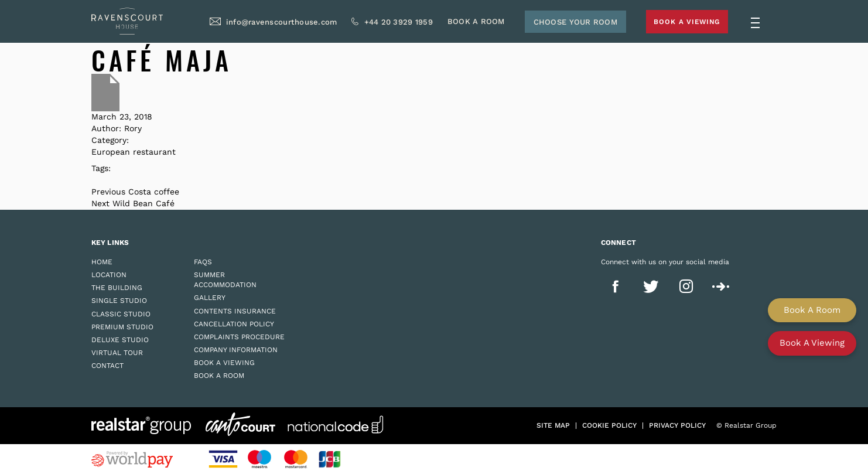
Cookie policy (609, 425)
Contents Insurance (235, 311)
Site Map (553, 425)
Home (102, 262)
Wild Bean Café (143, 203)
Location (109, 275)
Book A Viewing (677, 23)
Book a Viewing (224, 363)
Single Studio (119, 301)
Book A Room (460, 24)
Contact (107, 366)
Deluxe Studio (120, 340)
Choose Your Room (560, 24)
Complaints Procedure (239, 337)
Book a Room (219, 376)
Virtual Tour (117, 353)
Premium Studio (122, 327)
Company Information (236, 350)
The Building (117, 288)
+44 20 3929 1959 (383, 24)
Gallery (210, 298)
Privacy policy (677, 425)
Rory (133, 128)
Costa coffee (154, 192)
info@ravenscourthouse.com (266, 24)
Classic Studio (121, 314)
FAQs (203, 262)
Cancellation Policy (234, 324)
